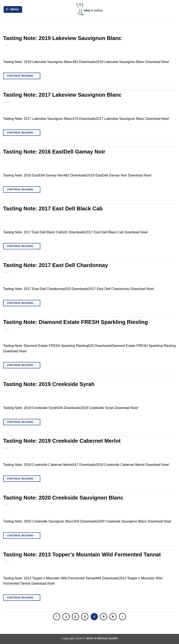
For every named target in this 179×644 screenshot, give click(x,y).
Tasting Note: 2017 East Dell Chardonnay (56, 265)
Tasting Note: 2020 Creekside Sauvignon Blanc (63, 498)
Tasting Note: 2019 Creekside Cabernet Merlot (62, 441)
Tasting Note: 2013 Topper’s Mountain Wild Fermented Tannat (82, 554)
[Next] (122, 617)
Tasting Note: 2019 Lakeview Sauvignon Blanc (62, 38)
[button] (13, 10)
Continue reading (22, 76)
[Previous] (57, 617)
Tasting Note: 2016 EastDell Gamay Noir (54, 152)
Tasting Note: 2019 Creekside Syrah (49, 384)
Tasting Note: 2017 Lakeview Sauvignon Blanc (62, 95)
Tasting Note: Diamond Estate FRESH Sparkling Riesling (75, 322)
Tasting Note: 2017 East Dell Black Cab (53, 208)
